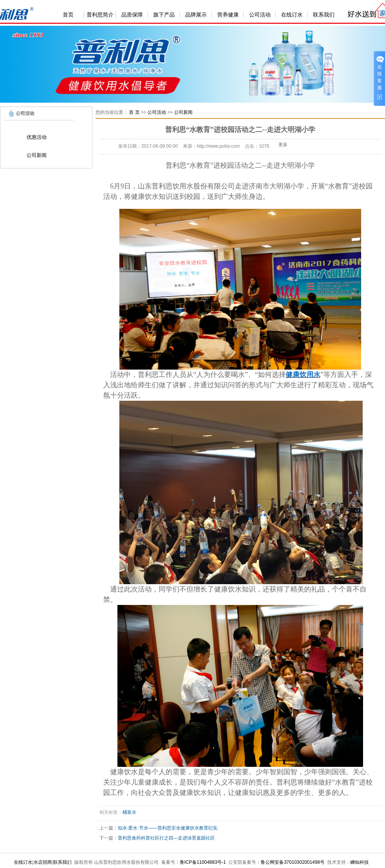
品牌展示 (196, 15)
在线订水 (292, 15)
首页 (68, 15)
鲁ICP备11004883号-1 (203, 862)
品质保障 (132, 15)
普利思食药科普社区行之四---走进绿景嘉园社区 (166, 838)
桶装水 (129, 812)
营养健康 (228, 15)
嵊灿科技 (360, 862)
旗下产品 (164, 15)
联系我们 (324, 15)
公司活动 (260, 15)
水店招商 (43, 862)
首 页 (134, 112)
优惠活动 (37, 137)
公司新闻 (37, 155)
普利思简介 (100, 15)
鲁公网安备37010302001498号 (292, 862)
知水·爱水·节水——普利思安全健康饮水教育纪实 (168, 828)
